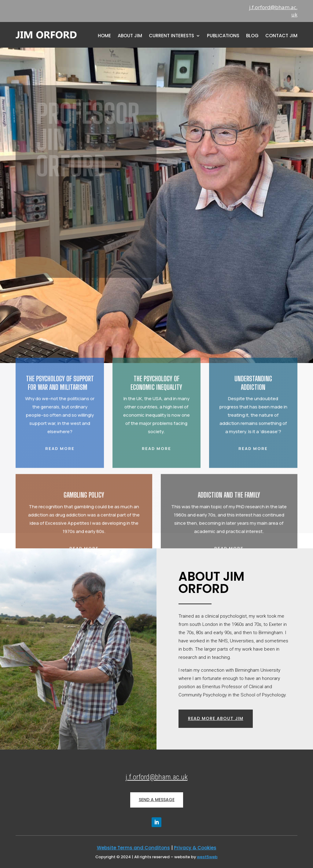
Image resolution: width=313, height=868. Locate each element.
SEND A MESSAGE (157, 800)
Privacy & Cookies (195, 848)
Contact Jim (281, 36)
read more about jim (216, 718)
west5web (207, 857)
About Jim (130, 36)
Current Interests (171, 36)
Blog (252, 36)
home (104, 36)
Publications (223, 36)
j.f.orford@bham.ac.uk (157, 777)
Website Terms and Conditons (133, 848)
